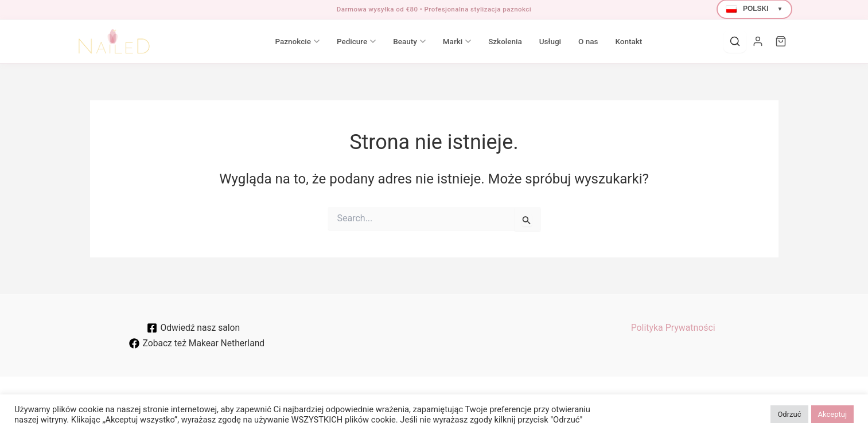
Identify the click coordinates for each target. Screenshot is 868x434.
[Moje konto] (758, 41)
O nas (567, 41)
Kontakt (608, 41)
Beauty (389, 41)
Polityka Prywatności (673, 328)
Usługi (529, 41)
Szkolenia (484, 41)
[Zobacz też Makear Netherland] (197, 343)
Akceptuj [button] (832, 414)
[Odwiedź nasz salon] (194, 328)
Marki (436, 41)
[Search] (735, 41)
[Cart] (781, 41)
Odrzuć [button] (789, 414)
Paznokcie (276, 41)
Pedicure (335, 41)
